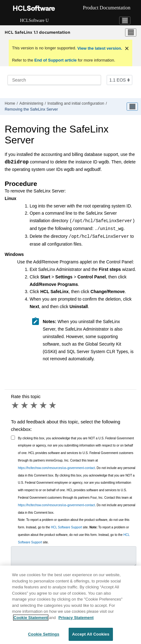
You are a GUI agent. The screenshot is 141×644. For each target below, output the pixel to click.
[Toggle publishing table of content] (132, 107)
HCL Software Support (66, 527)
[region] (70, 605)
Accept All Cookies (91, 634)
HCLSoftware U (34, 20)
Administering (31, 103)
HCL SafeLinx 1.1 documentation (37, 32)
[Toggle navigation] (125, 21)
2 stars (25, 405)
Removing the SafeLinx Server (31, 109)
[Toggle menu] (131, 32)
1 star (16, 405)
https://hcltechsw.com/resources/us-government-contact (57, 468)
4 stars (44, 405)
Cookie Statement (31, 618)
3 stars (34, 405)
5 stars (53, 405)
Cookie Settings (44, 634)
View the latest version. (99, 48)
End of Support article (55, 60)
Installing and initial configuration (76, 103)
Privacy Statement (76, 618)
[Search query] (54, 80)
